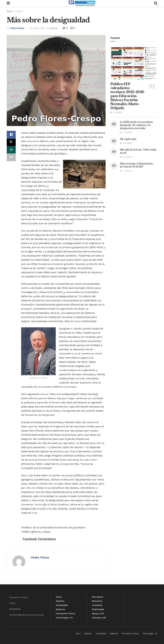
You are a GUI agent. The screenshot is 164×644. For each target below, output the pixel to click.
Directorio (98, 597)
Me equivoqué (128, 139)
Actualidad (62, 605)
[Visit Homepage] (82, 3)
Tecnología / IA (64, 618)
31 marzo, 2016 (38, 28)
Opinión (19, 11)
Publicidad (98, 609)
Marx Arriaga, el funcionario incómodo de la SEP (136, 165)
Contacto (97, 605)
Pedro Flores (17, 28)
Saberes (60, 609)
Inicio (59, 597)
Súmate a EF (99, 618)
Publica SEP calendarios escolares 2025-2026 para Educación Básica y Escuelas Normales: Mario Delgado (127, 96)
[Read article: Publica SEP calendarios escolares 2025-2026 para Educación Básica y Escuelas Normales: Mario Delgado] (134, 63)
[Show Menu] (8, 3)
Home (10, 11)
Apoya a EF (98, 613)
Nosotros (97, 601)
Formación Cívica (65, 613)
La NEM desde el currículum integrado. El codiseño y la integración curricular (136, 125)
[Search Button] (156, 3)
